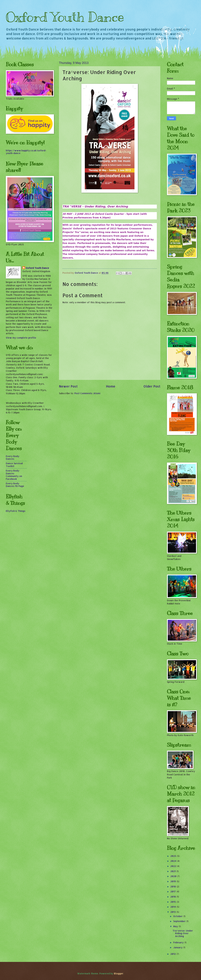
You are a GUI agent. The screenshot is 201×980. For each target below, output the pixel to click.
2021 (173, 871)
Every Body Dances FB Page (15, 485)
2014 (174, 907)
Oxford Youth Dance (65, 17)
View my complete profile (21, 338)
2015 (174, 902)
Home (111, 386)
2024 (174, 861)
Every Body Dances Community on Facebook (14, 475)
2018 (174, 886)
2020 (174, 876)
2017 (173, 891)
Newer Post (68, 386)
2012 (173, 954)
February (179, 942)
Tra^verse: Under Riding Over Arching (183, 933)
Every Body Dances (13, 458)
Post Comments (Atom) (87, 393)
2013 (173, 912)
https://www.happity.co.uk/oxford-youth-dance (26, 152)
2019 (174, 881)
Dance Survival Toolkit (14, 465)
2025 (174, 856)
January (178, 947)
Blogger (119, 973)
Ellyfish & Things (16, 511)
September (180, 921)
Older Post (152, 386)
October (178, 916)
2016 (174, 897)
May (176, 926)
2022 (174, 866)
